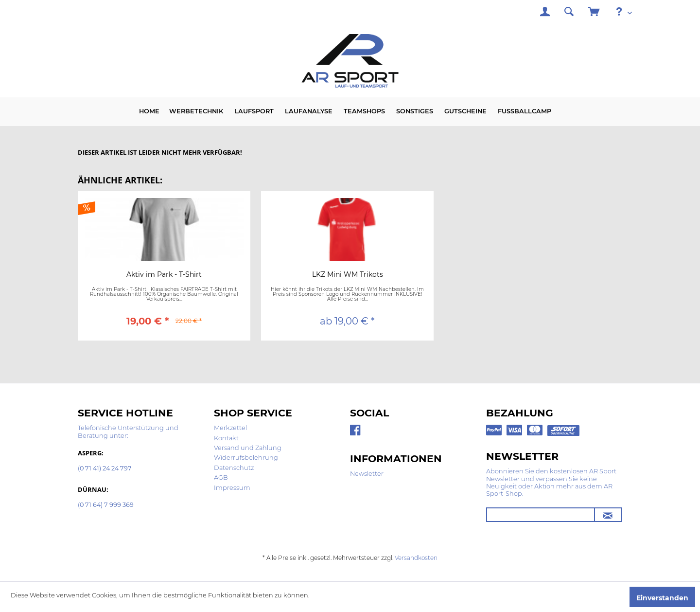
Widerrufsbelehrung (246, 458)
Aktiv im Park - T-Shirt (164, 275)
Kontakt (226, 438)
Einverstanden (662, 598)
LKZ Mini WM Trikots (348, 275)
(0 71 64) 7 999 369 (106, 505)
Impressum (232, 488)
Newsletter (367, 474)
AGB (221, 477)
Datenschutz (234, 468)
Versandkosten (416, 558)
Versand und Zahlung (248, 448)
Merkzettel (230, 428)
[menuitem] (545, 13)
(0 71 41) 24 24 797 (105, 469)
